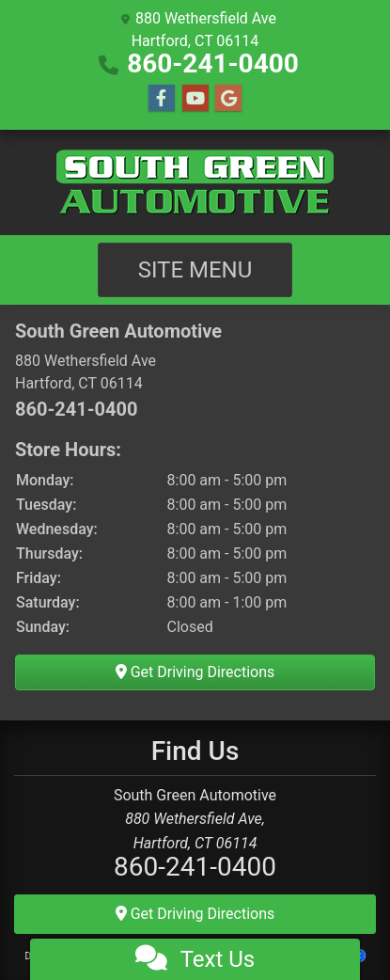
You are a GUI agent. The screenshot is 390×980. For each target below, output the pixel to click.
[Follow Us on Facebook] (162, 99)
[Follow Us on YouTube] (195, 99)
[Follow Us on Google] (228, 99)
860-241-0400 (213, 63)
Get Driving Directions (195, 672)
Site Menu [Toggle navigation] (195, 270)
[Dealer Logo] (195, 182)
